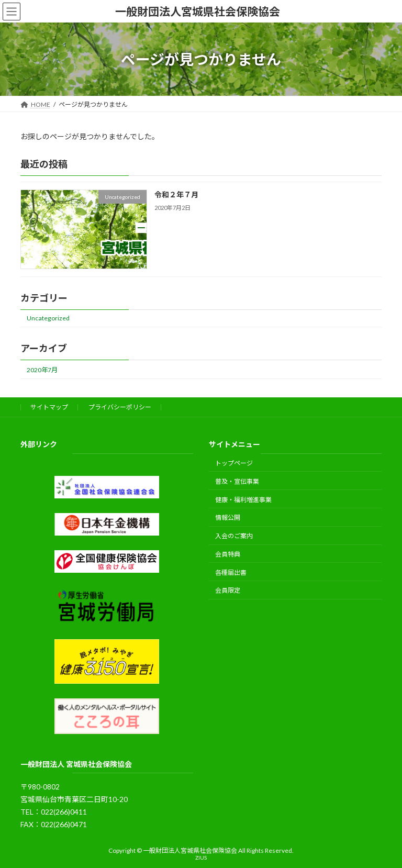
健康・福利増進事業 (243, 500)
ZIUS (201, 858)
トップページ (234, 463)
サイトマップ (49, 407)
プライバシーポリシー (120, 407)
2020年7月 (42, 370)
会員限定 (228, 591)
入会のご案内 (234, 536)
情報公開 (228, 518)
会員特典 (228, 554)
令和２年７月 (176, 195)
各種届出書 (231, 572)
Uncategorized (48, 319)
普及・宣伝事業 (237, 481)
